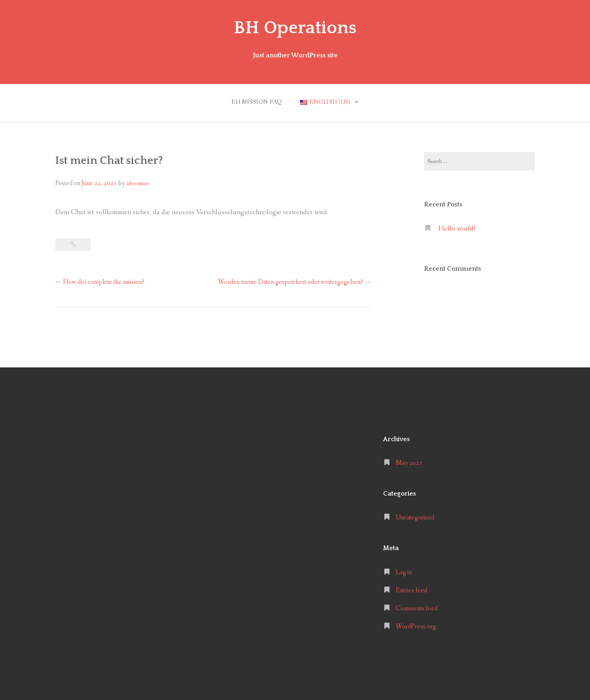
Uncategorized (415, 518)
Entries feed (412, 590)
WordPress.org (416, 626)
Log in (404, 572)
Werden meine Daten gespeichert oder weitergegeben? (294, 282)
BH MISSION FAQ (257, 102)
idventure (138, 183)
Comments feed (417, 608)
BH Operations (295, 28)
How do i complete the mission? (100, 282)
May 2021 (409, 463)
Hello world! (457, 229)
